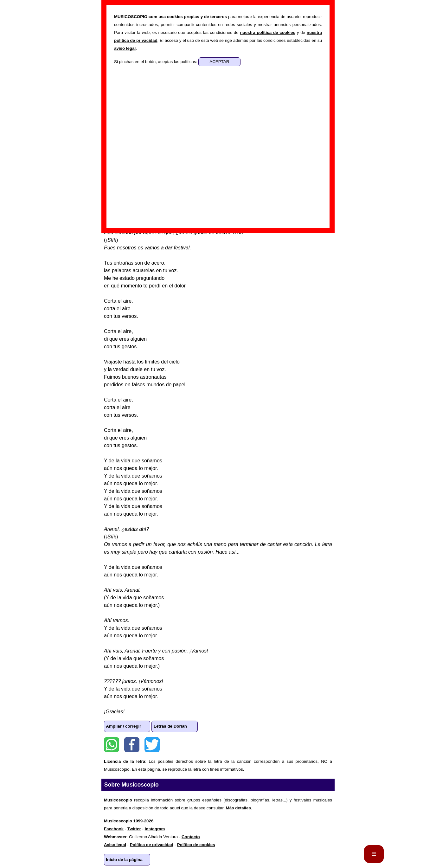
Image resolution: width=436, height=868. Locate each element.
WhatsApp (112, 745)
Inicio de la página (124, 860)
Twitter (152, 745)
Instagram (155, 829)
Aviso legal (115, 845)
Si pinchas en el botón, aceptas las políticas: (156, 62)
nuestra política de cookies (267, 32)
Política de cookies (196, 845)
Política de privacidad (152, 845)
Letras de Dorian (170, 726)
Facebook (132, 745)
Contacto (191, 837)
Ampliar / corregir (123, 726)
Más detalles (238, 808)
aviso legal (125, 48)
